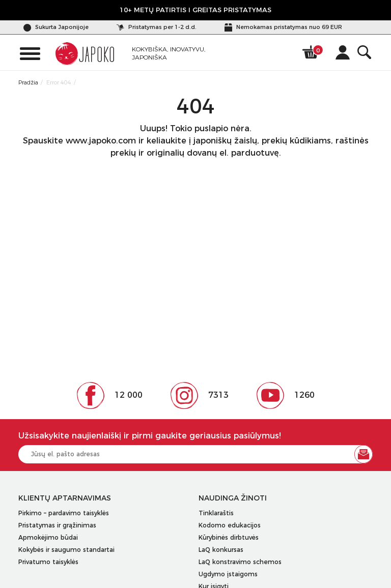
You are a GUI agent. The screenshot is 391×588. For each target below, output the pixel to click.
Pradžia (28, 82)
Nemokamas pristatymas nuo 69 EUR (283, 27)
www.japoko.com (101, 141)
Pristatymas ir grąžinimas (57, 525)
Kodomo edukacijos (230, 525)
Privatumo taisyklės (48, 562)
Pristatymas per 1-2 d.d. (157, 27)
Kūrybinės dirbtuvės (229, 537)
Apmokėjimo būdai (48, 537)
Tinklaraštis (216, 513)
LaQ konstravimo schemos (240, 562)
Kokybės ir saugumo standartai (66, 550)
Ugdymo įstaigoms (228, 574)
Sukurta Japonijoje (56, 27)
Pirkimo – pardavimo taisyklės (64, 513)
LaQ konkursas (221, 550)
